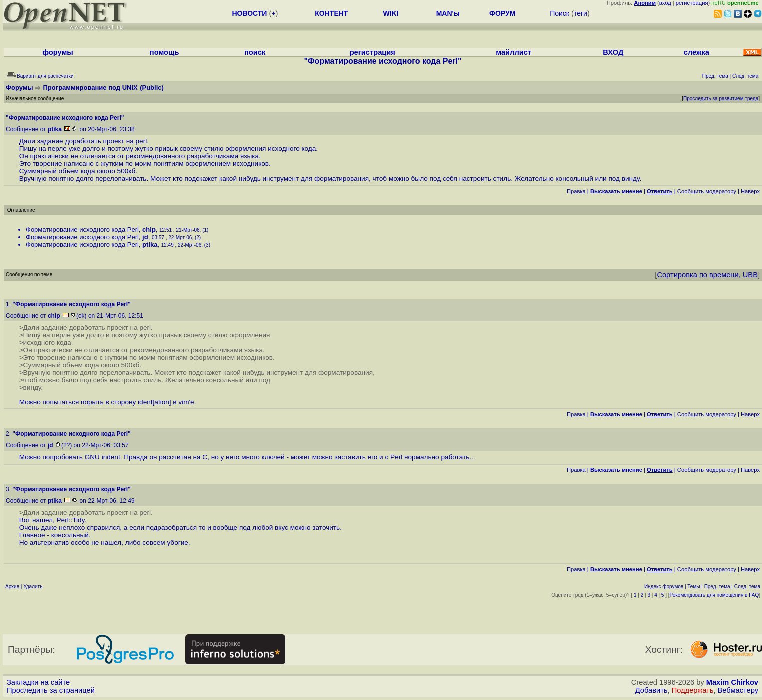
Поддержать (693, 690)
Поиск (560, 13)
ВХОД (613, 52)
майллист (514, 52)
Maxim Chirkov (732, 682)
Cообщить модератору (707, 191)
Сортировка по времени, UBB (707, 275)
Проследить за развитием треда (721, 99)
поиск (255, 52)
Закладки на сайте (38, 682)
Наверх (750, 191)
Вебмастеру (738, 690)
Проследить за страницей (51, 690)
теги (581, 13)
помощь (164, 52)
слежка (697, 52)
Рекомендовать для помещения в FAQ (715, 595)
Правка (576, 191)
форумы (58, 52)
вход (665, 3)
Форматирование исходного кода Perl (82, 230)
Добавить (652, 690)
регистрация (692, 3)
